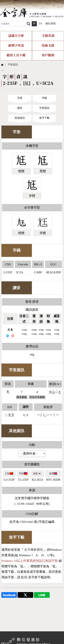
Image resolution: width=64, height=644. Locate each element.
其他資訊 (20, 118)
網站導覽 (51, 24)
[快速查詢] (13, 24)
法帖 (32, 445)
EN (41, 24)
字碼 (44, 98)
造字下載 (44, 118)
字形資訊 (13, 65)
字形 (20, 98)
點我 (24, 577)
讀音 (20, 108)
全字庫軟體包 (34, 550)
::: (1, 1)
